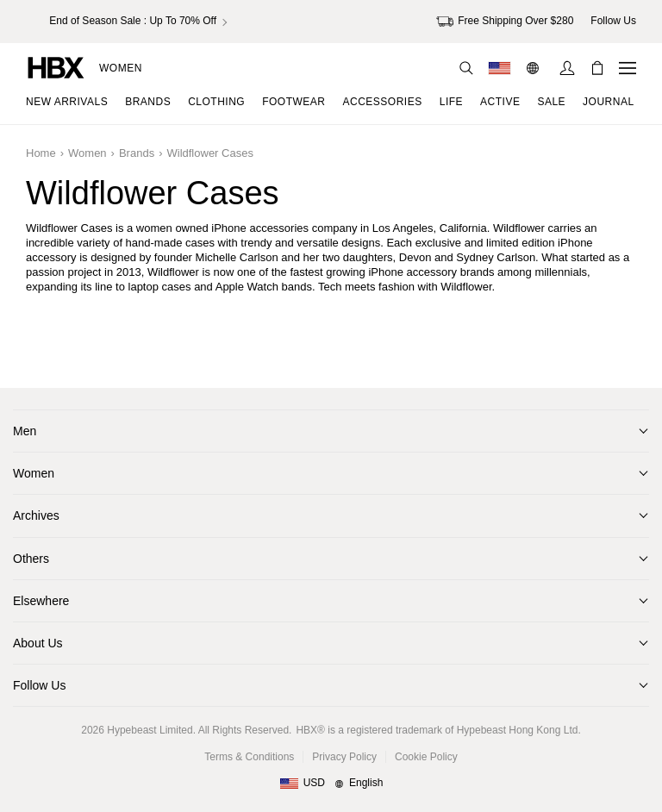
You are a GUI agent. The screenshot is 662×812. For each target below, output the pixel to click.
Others (31, 559)
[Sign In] (567, 68)
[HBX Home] (56, 67)
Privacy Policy (344, 757)
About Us (38, 643)
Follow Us (39, 685)
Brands (137, 153)
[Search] (466, 68)
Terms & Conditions (249, 757)
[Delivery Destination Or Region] (500, 68)
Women (121, 68)
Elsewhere (41, 601)
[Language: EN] (535, 68)
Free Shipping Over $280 (505, 22)
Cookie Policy (426, 757)
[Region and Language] (331, 784)
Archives (36, 515)
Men (25, 431)
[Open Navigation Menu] (628, 68)
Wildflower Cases (209, 153)
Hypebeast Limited (150, 730)
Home (41, 153)
